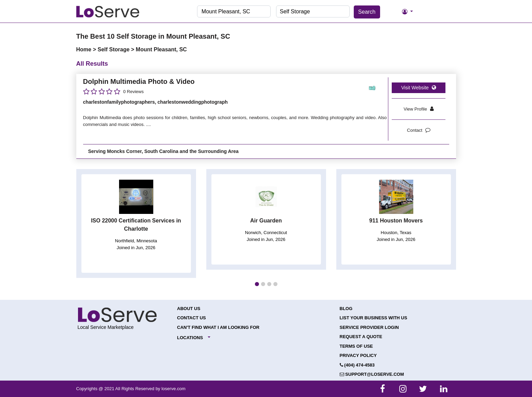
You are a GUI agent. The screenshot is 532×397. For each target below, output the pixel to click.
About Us (189, 309)
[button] (257, 284)
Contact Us (192, 318)
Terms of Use (356, 346)
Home (85, 49)
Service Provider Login (369, 327)
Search (367, 12)
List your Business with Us (374, 318)
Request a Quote (361, 337)
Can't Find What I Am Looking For (218, 327)
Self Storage (114, 49)
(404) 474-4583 (357, 365)
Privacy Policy (358, 355)
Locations (190, 338)
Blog (346, 309)
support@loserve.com (372, 374)
